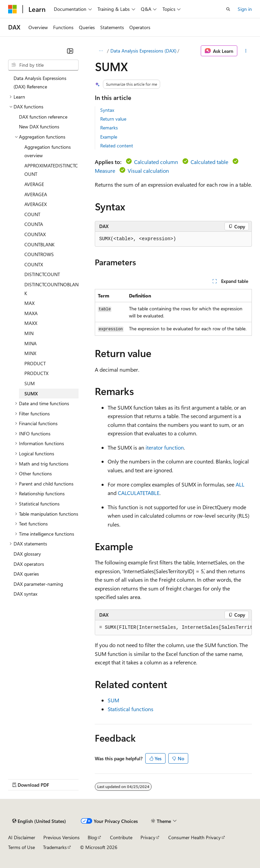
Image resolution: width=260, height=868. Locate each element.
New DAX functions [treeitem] (39, 127)
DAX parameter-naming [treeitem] (38, 584)
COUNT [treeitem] (32, 214)
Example (109, 137)
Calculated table (209, 162)
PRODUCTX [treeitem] (36, 373)
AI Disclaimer (22, 837)
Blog (92, 837)
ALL (240, 484)
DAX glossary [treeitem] (27, 554)
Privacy (148, 837)
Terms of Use (21, 847)
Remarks (109, 128)
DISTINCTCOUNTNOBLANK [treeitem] (51, 289)
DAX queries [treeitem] (26, 574)
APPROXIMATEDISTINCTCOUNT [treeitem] (51, 170)
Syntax (107, 110)
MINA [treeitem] (30, 343)
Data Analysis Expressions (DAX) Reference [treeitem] (40, 82)
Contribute (121, 837)
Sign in (245, 9)
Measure (105, 171)
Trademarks (55, 847)
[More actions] (246, 51)
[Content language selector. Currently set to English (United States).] (39, 821)
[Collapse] (70, 51)
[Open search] (228, 9)
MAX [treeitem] (29, 303)
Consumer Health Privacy (194, 837)
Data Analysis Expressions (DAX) (143, 51)
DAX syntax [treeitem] (25, 594)
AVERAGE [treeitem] (34, 184)
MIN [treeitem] (29, 333)
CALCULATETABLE (139, 493)
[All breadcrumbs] (101, 51)
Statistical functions (131, 709)
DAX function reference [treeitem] (43, 117)
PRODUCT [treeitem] (35, 363)
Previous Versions (61, 837)
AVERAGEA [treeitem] (36, 194)
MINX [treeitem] (30, 353)
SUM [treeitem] (30, 383)
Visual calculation (148, 171)
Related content (117, 146)
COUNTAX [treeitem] (35, 234)
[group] (173, 628)
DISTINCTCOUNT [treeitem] (42, 274)
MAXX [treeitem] (31, 323)
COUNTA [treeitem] (34, 224)
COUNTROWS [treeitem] (39, 254)
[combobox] (43, 65)
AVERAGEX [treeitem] (36, 204)
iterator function (165, 447)
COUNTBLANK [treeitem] (39, 244)
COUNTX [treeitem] (34, 264)
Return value (113, 119)
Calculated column (156, 162)
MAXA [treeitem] (31, 313)
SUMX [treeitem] (31, 394)
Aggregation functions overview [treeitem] (48, 151)
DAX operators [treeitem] (29, 564)
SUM (113, 700)
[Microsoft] (13, 9)
